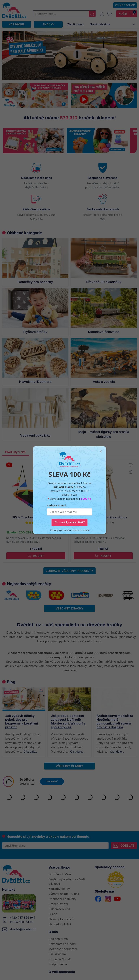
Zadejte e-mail (56, 505)
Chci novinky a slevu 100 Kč (70, 522)
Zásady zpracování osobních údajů (69, 530)
